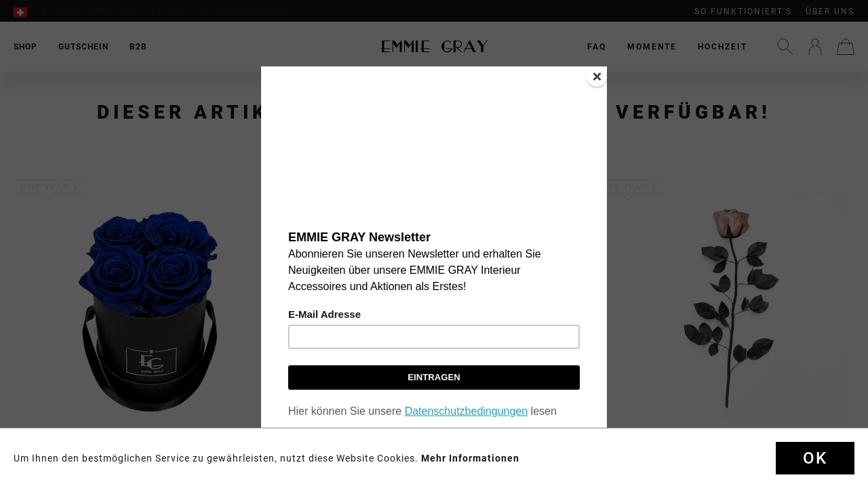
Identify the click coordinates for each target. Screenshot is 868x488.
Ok (815, 458)
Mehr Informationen (470, 458)
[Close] (597, 77)
